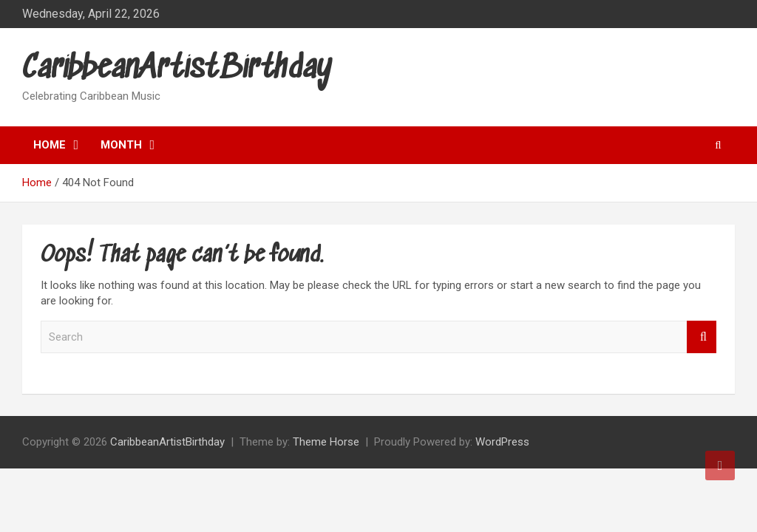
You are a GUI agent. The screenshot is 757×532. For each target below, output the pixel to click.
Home (50, 145)
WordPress (502, 442)
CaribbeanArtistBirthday (177, 69)
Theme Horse (326, 442)
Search (702, 337)
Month (121, 145)
